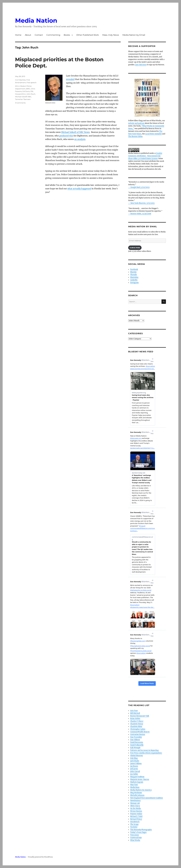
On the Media (135, 808)
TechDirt (134, 827)
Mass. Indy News (111, 35)
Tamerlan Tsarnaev (23, 99)
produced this (66, 136)
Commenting (53, 35)
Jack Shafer (135, 761)
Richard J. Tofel (136, 816)
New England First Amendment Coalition (147, 798)
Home (18, 35)
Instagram (134, 283)
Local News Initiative (153, 134)
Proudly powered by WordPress (40, 857)
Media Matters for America (141, 790)
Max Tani (134, 785)
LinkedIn (134, 280)
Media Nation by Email (134, 35)
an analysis (80, 139)
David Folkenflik (137, 745)
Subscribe (135, 248)
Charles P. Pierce (137, 721)
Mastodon (134, 277)
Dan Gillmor (135, 740)
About (28, 35)
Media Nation (36, 21)
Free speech (31, 83)
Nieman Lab (135, 803)
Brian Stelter (135, 719)
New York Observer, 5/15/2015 (143, 203)
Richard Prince (136, 819)
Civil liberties (20, 80)
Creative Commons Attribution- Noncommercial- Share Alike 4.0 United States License (145, 156)
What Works (135, 840)
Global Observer (137, 756)
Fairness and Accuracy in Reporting (144, 750)
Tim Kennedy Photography (141, 830)
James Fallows (136, 764)
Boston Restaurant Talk (140, 716)
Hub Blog (134, 758)
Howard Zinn (20, 94)
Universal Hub (136, 838)
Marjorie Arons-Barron (140, 779)
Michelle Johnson (137, 795)
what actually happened (79, 189)
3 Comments (20, 103)
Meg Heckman (136, 793)
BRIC (28, 89)
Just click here (141, 65)
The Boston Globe (135, 136)
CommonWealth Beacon (140, 732)
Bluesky (133, 272)
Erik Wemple (135, 748)
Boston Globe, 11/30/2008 (141, 214)
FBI (32, 91)
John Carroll (135, 771)
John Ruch (31, 94)
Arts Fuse (134, 711)
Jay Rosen (134, 766)
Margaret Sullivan (137, 777)
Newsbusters (135, 801)
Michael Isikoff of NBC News (75, 132)
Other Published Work (88, 35)
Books (67, 35)
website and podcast (136, 123)
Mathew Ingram (137, 782)
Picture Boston (136, 811)
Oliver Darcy (135, 806)
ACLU (17, 86)
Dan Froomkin (136, 737)
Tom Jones (135, 835)
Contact (39, 35)
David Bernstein (137, 742)
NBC (29, 97)
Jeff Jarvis (134, 769)
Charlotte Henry (137, 724)
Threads (134, 275)
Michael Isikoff (21, 97)
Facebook (134, 269)
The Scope (134, 824)
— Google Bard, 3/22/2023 (139, 187)
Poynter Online (136, 814)
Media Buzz (135, 787)
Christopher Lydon (138, 729)
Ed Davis (26, 91)
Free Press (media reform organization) (146, 753)
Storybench (135, 822)
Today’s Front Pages (138, 832)
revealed (70, 79)
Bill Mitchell (135, 713)
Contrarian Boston (138, 734)
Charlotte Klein (136, 726)
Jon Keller (134, 774)
